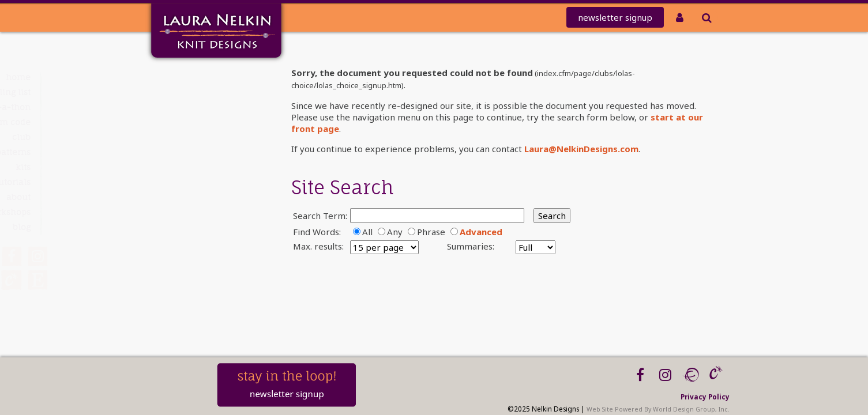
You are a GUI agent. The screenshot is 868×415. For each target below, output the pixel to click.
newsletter (615, 17)
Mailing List (181, 92)
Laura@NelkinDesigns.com (581, 149)
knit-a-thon (180, 107)
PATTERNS (187, 152)
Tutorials (187, 182)
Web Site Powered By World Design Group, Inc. (658, 409)
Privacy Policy (705, 397)
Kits (197, 167)
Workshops (183, 212)
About (193, 197)
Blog (196, 227)
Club (196, 137)
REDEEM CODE (177, 122)
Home (192, 77)
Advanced (481, 232)
